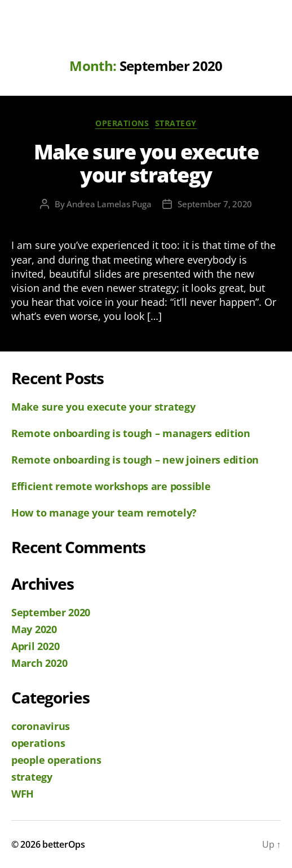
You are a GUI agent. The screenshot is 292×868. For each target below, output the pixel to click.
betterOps (64, 844)
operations (122, 123)
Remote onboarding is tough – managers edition (131, 433)
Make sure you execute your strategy (146, 163)
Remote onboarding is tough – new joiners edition (135, 460)
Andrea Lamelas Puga (109, 204)
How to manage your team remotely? (104, 513)
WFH (23, 794)
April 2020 (35, 646)
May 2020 (34, 629)
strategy (176, 123)
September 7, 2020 (215, 204)
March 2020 (39, 663)
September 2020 (51, 612)
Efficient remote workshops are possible (111, 486)
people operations (56, 760)
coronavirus (41, 726)
